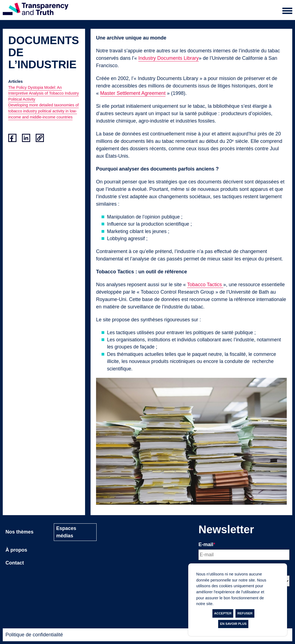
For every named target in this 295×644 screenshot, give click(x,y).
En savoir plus (233, 624)
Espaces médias (66, 532)
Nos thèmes (19, 532)
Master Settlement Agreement (133, 93)
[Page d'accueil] (36, 10)
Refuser (245, 613)
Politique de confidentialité (34, 635)
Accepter (223, 613)
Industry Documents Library (168, 58)
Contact (15, 563)
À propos (16, 550)
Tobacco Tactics (205, 285)
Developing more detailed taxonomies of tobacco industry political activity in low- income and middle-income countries (43, 111)
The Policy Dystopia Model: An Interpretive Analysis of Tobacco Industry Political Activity (43, 93)
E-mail (207, 544)
